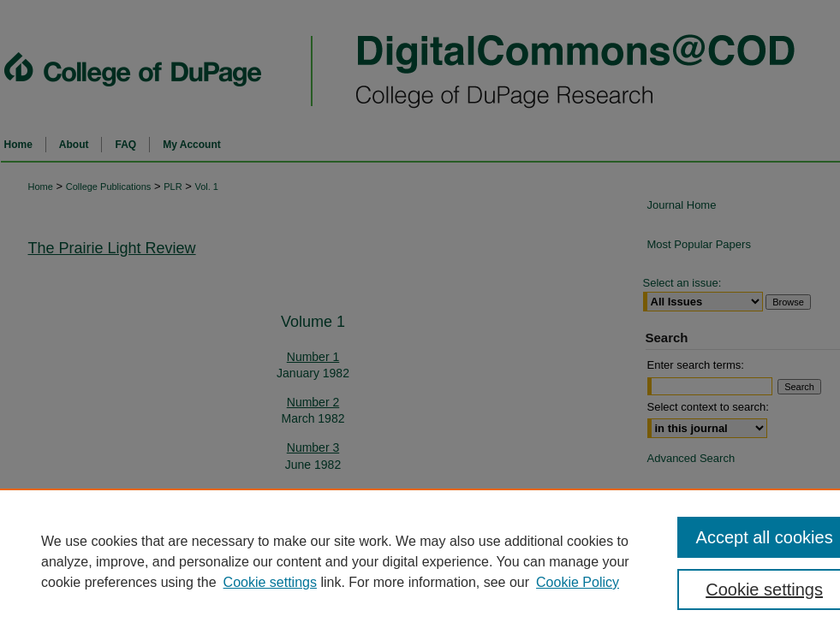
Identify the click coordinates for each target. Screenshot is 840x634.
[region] (420, 561)
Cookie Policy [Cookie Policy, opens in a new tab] (578, 582)
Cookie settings (270, 582)
